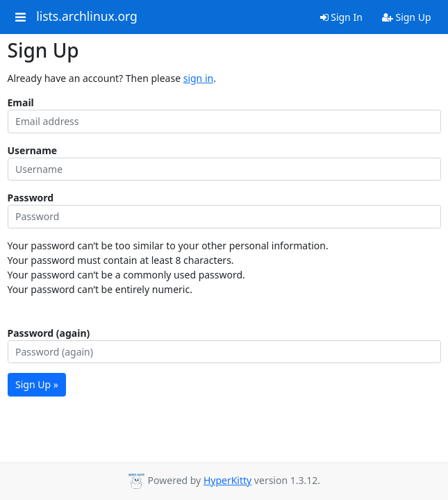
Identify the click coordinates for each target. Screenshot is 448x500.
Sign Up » (37, 384)
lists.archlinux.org (87, 17)
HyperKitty (227, 480)
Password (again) (49, 333)
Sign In (341, 17)
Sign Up (407, 17)
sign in (198, 78)
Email (21, 102)
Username (33, 150)
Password (31, 198)
